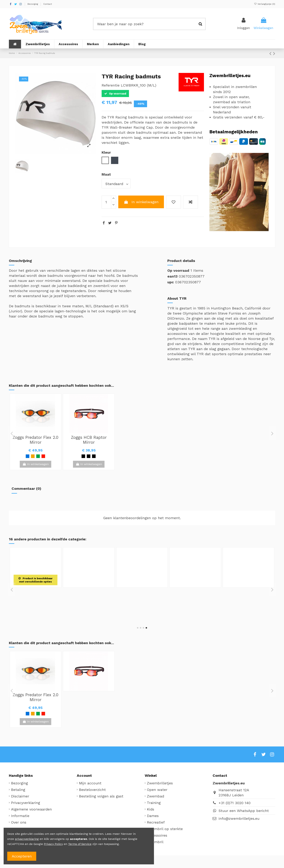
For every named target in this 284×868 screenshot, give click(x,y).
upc (171, 282)
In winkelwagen (141, 202)
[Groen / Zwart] (38, 456)
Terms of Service (80, 844)
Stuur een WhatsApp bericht (244, 811)
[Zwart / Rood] (89, 456)
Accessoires (157, 835)
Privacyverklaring (26, 803)
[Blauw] (28, 456)
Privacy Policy (53, 844)
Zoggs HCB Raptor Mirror (89, 440)
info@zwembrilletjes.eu (239, 818)
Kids (151, 809)
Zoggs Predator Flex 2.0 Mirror (35, 440)
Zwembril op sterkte (165, 829)
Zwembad (155, 796)
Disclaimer (20, 796)
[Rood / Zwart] (43, 456)
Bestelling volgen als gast (101, 796)
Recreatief (156, 822)
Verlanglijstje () (265, 4)
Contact (48, 4)
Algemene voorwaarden (31, 809)
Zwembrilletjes (160, 783)
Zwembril (155, 842)
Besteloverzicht (92, 790)
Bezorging (33, 4)
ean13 (172, 276)
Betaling (18, 790)
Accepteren (22, 856)
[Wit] (35, 610)
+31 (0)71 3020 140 (235, 803)
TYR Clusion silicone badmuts (35, 594)
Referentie (111, 85)
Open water (157, 790)
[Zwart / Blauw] (94, 456)
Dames (153, 816)
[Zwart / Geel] (83, 456)
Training (154, 803)
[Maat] (116, 183)
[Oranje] (33, 456)
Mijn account (90, 783)
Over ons (19, 822)
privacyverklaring (27, 839)
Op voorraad (178, 270)
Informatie (20, 816)
